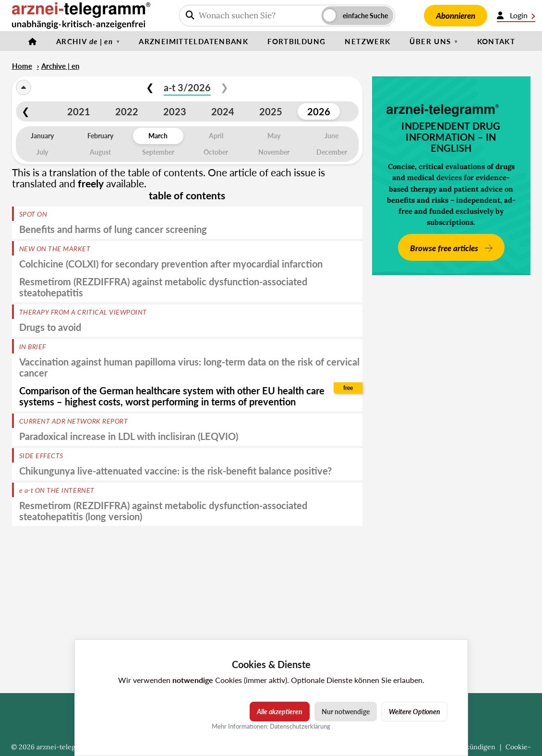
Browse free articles (445, 248)
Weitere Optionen (415, 712)
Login (516, 15)
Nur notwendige (346, 712)
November (274, 152)
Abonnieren (456, 16)
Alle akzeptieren (280, 712)
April (216, 136)
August (100, 152)
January (42, 136)
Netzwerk (367, 41)
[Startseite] (33, 41)
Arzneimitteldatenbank (193, 41)
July (42, 152)
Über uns (430, 41)
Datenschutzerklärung (300, 726)
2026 (319, 111)
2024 (223, 111)
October (216, 152)
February (100, 136)
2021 (79, 111)
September (158, 152)
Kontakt (496, 41)
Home (22, 66)
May (274, 136)
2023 (175, 111)
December (332, 152)
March (158, 136)
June (331, 136)
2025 (271, 111)
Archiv (84, 41)
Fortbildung (296, 41)
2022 (127, 111)
